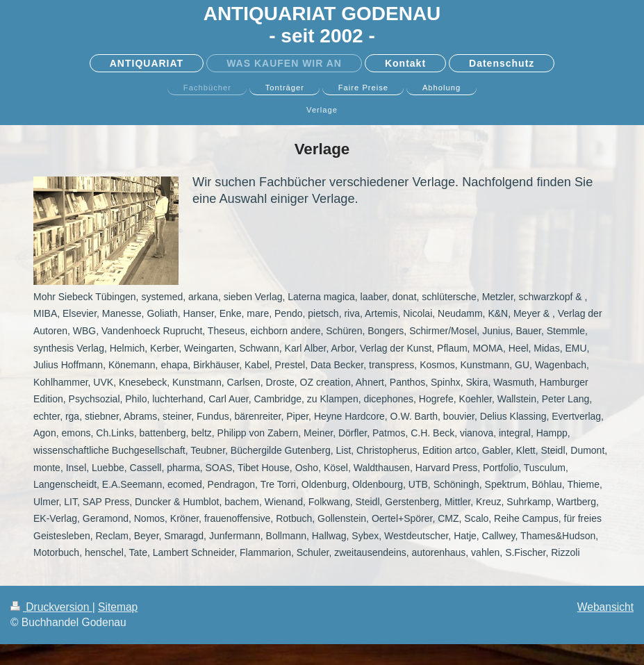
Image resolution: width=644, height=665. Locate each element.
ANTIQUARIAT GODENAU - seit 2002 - (322, 25)
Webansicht (605, 607)
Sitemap (118, 607)
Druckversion (51, 607)
